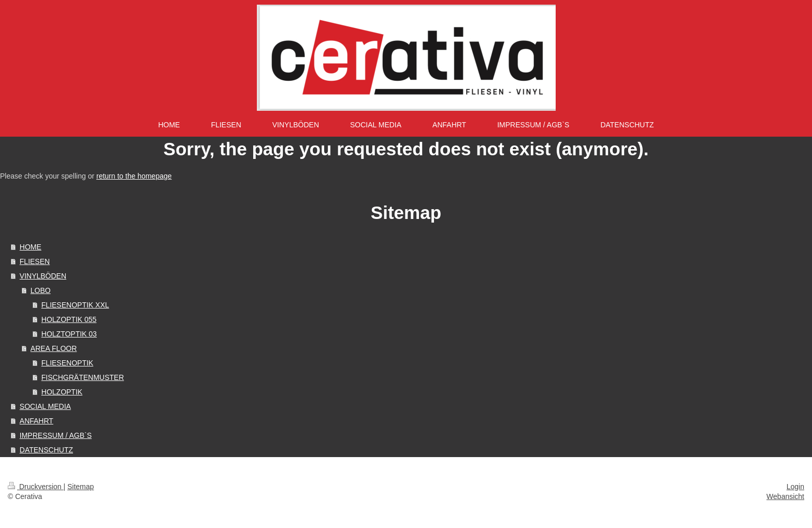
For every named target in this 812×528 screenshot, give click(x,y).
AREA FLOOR (54, 348)
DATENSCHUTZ (46, 450)
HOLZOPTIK (62, 392)
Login (795, 487)
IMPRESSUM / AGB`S (56, 435)
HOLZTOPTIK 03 (69, 334)
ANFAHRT (37, 421)
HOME (31, 247)
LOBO (41, 290)
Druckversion (35, 487)
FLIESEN (35, 261)
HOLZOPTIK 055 (69, 319)
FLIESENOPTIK (67, 363)
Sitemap (81, 487)
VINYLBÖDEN (43, 276)
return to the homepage (134, 176)
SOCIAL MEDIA (45, 406)
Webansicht (785, 496)
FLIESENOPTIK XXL (75, 305)
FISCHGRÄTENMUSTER (83, 377)
